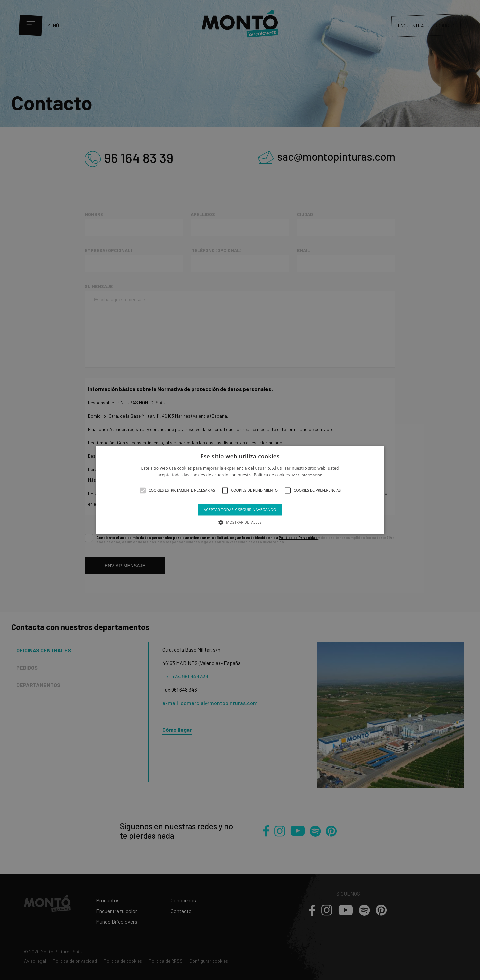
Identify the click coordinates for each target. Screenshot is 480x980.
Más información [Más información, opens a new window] (307, 475)
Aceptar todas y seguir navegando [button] (240, 509)
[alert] (240, 490)
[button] (143, 490)
